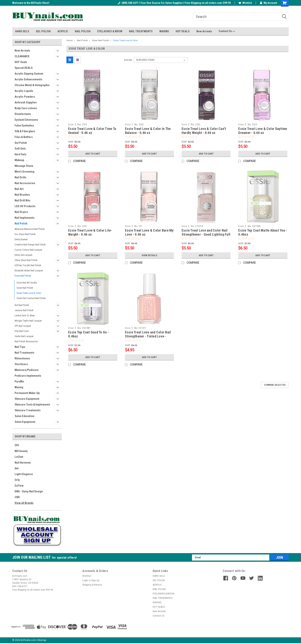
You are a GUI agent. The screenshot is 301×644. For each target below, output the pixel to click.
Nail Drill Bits (22, 200)
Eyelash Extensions (26, 120)
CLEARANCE (22, 56)
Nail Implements (24, 218)
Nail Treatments (24, 353)
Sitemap (42, 640)
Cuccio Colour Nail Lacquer (28, 250)
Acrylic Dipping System (29, 74)
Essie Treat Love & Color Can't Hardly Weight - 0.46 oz (204, 131)
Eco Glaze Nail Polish (25, 234)
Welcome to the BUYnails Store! (31, 3)
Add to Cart (93, 154)
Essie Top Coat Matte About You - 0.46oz (263, 232)
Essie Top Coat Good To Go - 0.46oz (88, 334)
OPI (17, 445)
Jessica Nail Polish (24, 310)
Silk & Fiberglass (25, 131)
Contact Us (227, 31)
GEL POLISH (43, 31)
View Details (149, 255)
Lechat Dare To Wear (25, 315)
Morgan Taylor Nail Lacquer (28, 321)
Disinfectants (23, 114)
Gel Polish (21, 143)
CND (17, 497)
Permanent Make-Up (27, 393)
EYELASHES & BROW (110, 31)
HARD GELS (22, 31)
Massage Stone (24, 166)
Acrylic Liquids (24, 91)
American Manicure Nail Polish (30, 229)
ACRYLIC (63, 31)
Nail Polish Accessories (26, 341)
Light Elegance (24, 474)
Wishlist (245, 3)
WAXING (164, 31)
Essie (71, 125)
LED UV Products (25, 206)
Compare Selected (275, 385)
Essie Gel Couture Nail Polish (31, 298)
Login (85, 580)
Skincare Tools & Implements (32, 405)
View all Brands (24, 503)
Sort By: (128, 60)
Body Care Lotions (26, 108)
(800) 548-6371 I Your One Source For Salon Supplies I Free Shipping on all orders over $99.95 (174, 3)
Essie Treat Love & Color (29, 293)
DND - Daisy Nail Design (29, 491)
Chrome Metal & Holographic (32, 85)
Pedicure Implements (28, 376)
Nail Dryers (21, 212)
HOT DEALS (183, 31)
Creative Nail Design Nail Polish (30, 245)
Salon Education (24, 416)
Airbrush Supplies (26, 102)
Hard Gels (20, 154)
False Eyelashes (24, 125)
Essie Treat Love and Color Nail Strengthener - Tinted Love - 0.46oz (148, 336)
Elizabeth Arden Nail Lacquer (29, 270)
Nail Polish (21, 224)
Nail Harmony (23, 463)
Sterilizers (21, 364)
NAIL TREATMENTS (141, 31)
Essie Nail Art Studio (27, 283)
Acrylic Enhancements (28, 79)
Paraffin (19, 381)
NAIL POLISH (83, 31)
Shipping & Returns (92, 585)
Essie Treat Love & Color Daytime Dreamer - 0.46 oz (263, 131)
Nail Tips (20, 347)
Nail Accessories (25, 183)
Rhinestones (22, 358)
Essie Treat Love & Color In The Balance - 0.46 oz (148, 131)
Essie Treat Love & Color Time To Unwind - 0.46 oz (92, 131)
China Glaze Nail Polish (26, 260)
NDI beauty (21, 451)
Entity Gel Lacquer (24, 255)
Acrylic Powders (25, 97)
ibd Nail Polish (22, 305)
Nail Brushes (22, 195)
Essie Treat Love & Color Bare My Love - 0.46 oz (149, 232)
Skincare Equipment (27, 399)
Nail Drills (20, 177)
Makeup (19, 160)
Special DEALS (24, 68)
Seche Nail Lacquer (24, 336)
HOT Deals (21, 62)
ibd (17, 468)
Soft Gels (20, 149)
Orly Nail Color (22, 331)
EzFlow (19, 486)
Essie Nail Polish (23, 276)
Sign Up (95, 580)
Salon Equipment (25, 422)
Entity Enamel (21, 239)
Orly (17, 480)
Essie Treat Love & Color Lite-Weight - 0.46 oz (90, 232)
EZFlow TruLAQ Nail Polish (28, 265)
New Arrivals (204, 31)
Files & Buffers (24, 137)
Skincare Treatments (28, 410)
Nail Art (19, 189)
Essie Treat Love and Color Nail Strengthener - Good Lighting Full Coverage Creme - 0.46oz (206, 234)
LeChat (19, 457)
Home (70, 40)
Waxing (19, 387)
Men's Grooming (24, 172)
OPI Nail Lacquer (23, 326)
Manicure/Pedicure (27, 370)
